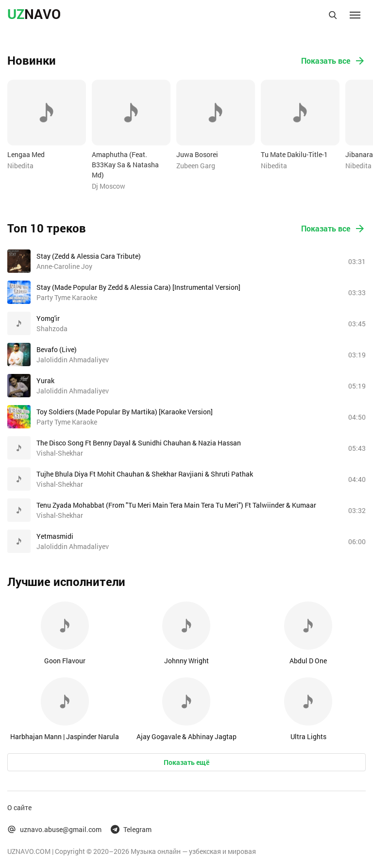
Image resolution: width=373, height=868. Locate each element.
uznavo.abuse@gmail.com (54, 829)
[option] (47, 125)
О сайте (19, 807)
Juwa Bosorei (197, 154)
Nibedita (20, 166)
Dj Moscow (109, 186)
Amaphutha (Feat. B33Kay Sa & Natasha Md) (125, 165)
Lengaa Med (26, 154)
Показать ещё (186, 762)
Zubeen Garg (196, 166)
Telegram (131, 829)
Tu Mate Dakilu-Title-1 (294, 154)
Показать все (333, 61)
